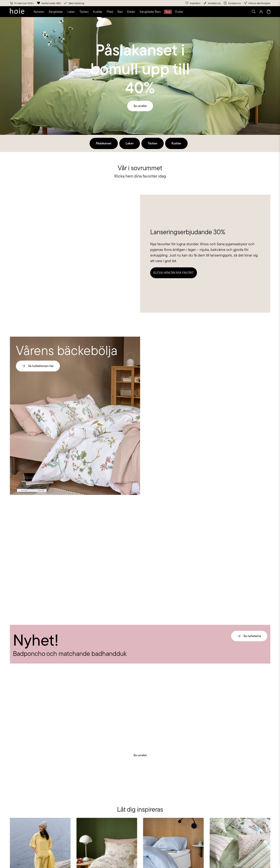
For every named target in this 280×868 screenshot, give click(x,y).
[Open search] (254, 12)
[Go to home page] (17, 12)
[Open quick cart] (269, 12)
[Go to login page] (261, 12)
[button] (40, 12)
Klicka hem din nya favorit (174, 273)
